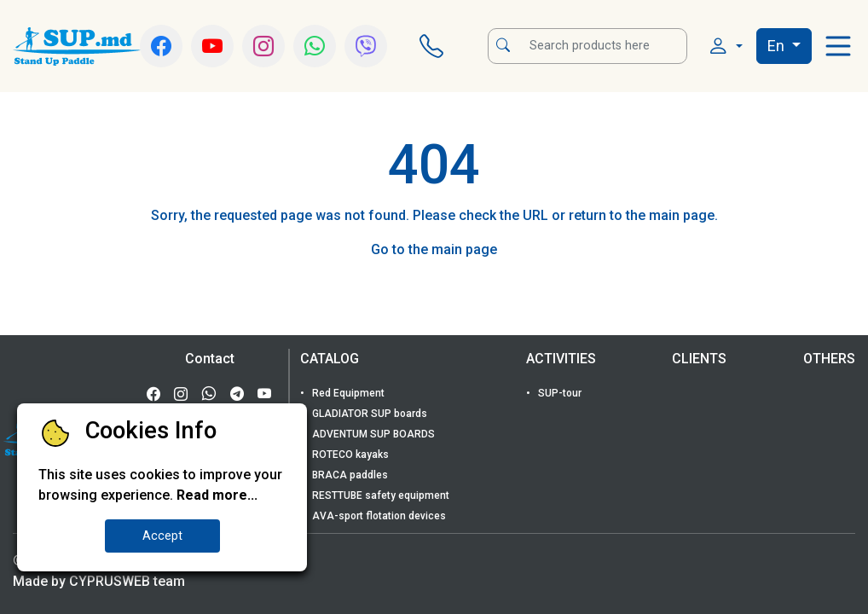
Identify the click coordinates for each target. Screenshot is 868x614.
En (778, 46)
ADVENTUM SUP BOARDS (372, 434)
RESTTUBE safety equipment (379, 495)
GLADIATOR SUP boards (368, 414)
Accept (162, 536)
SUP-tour (558, 393)
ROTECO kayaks (349, 455)
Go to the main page (434, 249)
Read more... (217, 495)
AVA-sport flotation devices (378, 516)
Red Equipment (347, 393)
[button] (725, 46)
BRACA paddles (349, 475)
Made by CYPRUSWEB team (99, 581)
